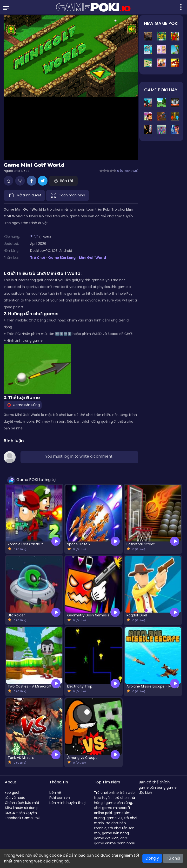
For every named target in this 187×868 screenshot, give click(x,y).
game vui (114, 818)
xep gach (13, 793)
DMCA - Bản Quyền (21, 813)
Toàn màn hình (67, 195)
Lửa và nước (15, 798)
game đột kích (106, 838)
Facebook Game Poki (23, 818)
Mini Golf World (93, 258)
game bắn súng (119, 803)
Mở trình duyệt (24, 195)
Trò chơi (101, 793)
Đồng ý (152, 858)
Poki (53, 798)
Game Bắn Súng (62, 258)
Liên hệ (55, 793)
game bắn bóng (115, 833)
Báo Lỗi (63, 181)
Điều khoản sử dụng (21, 808)
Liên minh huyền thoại (68, 803)
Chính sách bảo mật (22, 803)
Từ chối (173, 858)
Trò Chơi (37, 258)
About (11, 782)
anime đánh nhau (120, 843)
